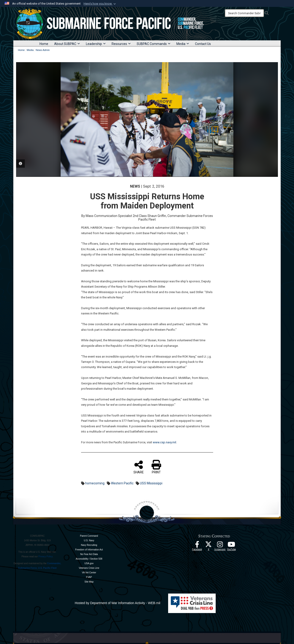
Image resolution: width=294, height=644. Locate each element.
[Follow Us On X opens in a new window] (209, 546)
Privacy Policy (45, 557)
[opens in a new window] (220, 546)
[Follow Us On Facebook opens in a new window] (197, 546)
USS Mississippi (151, 483)
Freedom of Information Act (89, 550)
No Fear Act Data (89, 554)
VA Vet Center (89, 573)
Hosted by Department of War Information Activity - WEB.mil (118, 603)
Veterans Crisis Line (89, 568)
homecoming (95, 483)
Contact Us (203, 44)
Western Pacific (122, 483)
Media (183, 44)
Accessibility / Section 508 (89, 559)
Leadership (96, 44)
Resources (121, 44)
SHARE (139, 467)
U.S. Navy (89, 540)
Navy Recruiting (89, 545)
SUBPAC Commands (154, 44)
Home (44, 44)
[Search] (244, 13)
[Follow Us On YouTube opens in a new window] (232, 546)
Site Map (89, 582)
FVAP (89, 577)
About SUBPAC (67, 44)
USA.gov (89, 563)
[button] (100, 4)
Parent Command (89, 536)
